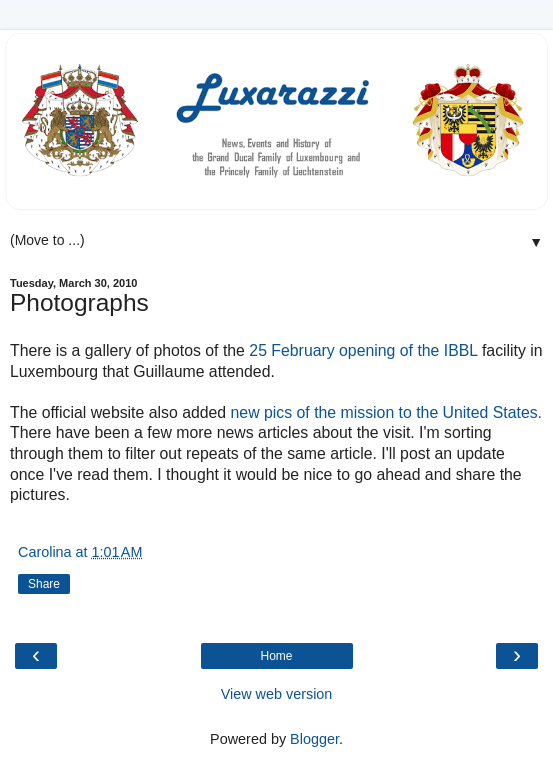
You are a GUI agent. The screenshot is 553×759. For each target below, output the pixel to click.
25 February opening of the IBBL (363, 350)
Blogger (314, 739)
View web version (277, 694)
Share (44, 584)
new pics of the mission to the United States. (386, 412)
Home (276, 656)
